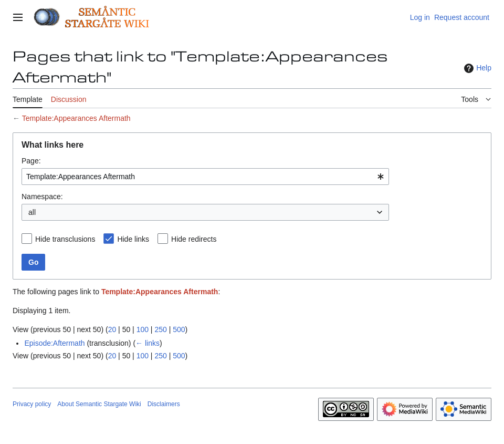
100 (143, 329)
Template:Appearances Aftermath (76, 118)
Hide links (133, 239)
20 (112, 329)
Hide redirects (194, 239)
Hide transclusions (65, 239)
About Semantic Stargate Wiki (99, 404)
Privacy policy (32, 404)
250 (160, 329)
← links (148, 343)
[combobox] (205, 177)
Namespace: (42, 197)
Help (476, 68)
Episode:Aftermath (54, 343)
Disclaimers (164, 404)
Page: (31, 161)
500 (179, 329)
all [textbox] (32, 212)
